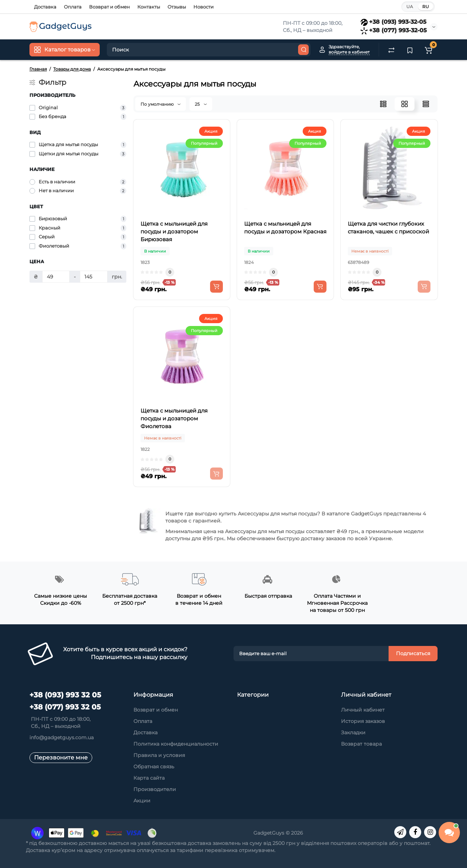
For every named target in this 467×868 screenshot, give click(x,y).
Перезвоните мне (61, 758)
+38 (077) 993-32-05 (394, 30)
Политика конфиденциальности (176, 744)
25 (201, 104)
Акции (142, 801)
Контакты (149, 7)
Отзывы (177, 7)
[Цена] (56, 277)
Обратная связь (154, 767)
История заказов (363, 721)
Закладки (353, 732)
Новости (204, 7)
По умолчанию (161, 104)
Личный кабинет (363, 710)
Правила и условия (159, 755)
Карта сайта (149, 778)
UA (410, 7)
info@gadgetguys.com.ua (62, 737)
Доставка (45, 7)
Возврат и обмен (109, 7)
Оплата (73, 7)
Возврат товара (361, 744)
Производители (155, 789)
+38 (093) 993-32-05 (394, 22)
